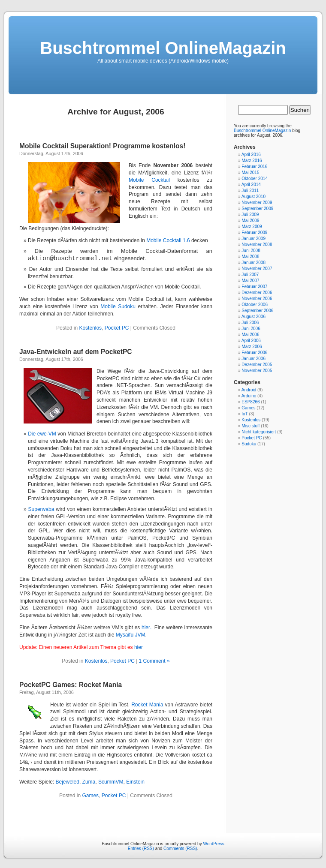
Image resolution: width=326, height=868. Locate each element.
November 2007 (257, 269)
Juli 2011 (250, 191)
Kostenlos (90, 328)
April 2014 (251, 185)
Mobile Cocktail (149, 180)
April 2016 (251, 155)
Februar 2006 (254, 353)
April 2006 (251, 341)
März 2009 (252, 227)
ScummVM (111, 782)
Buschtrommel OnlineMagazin (163, 48)
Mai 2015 (250, 173)
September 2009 (257, 209)
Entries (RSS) (141, 848)
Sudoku (249, 444)
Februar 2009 (254, 233)
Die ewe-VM (42, 434)
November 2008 (257, 245)
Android (249, 390)
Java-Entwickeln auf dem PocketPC (76, 352)
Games (90, 796)
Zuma (89, 782)
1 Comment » (154, 661)
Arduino (249, 396)
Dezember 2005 (257, 365)
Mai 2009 (250, 221)
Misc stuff (251, 426)
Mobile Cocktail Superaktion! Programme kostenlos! (102, 146)
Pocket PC (117, 328)
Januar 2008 (254, 263)
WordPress (213, 844)
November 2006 (257, 299)
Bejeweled (68, 782)
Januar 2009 (254, 239)
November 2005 (257, 371)
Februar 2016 (254, 167)
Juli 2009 (250, 215)
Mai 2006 (250, 335)
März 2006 (252, 347)
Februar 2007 (254, 287)
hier (139, 647)
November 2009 (257, 203)
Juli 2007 (250, 275)
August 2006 (254, 317)
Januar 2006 (254, 359)
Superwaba (41, 509)
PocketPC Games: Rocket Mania (71, 685)
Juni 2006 (251, 329)
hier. (146, 628)
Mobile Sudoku (118, 306)
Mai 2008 (250, 257)
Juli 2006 (250, 323)
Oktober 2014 (255, 179)
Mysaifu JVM (131, 635)
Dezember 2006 (257, 293)
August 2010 (254, 197)
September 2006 (257, 311)
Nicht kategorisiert (259, 432)
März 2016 (252, 161)
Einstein (135, 782)
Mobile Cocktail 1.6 (168, 240)
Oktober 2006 (255, 305)
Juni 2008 (251, 251)
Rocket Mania (147, 705)
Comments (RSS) (180, 848)
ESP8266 (251, 402)
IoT (244, 414)
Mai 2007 (250, 281)
